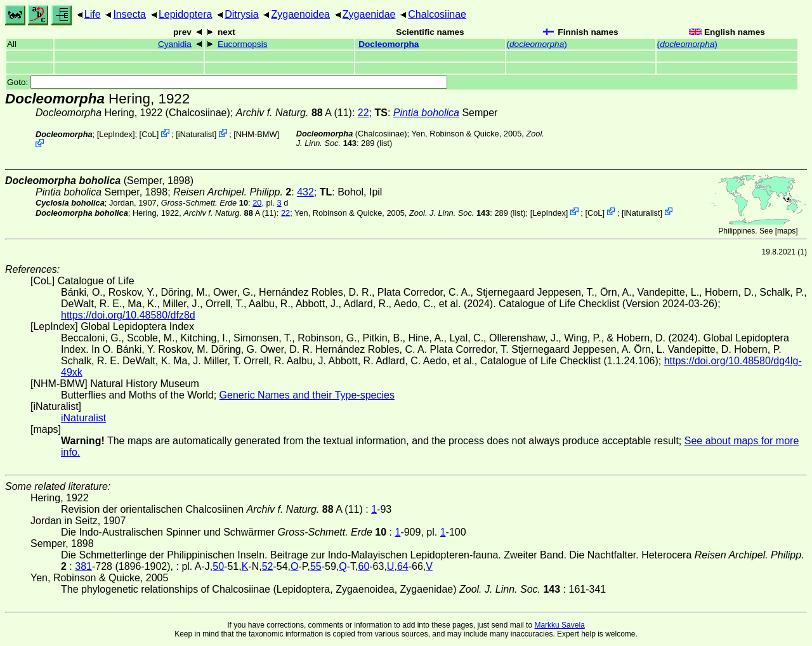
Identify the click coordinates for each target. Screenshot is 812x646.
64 (403, 566)
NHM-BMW (257, 134)
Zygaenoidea (300, 14)
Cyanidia (175, 44)
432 (305, 192)
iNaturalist (196, 134)
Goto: (227, 82)
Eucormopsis (243, 44)
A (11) (294, 113)
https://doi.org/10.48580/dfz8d (128, 315)
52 (268, 566)
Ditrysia (241, 14)
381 (83, 566)
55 (316, 566)
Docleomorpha (389, 44)
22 (363, 113)
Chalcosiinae (437, 14)
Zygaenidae (369, 14)
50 (218, 566)
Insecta (129, 14)
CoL (149, 134)
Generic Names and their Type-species (307, 395)
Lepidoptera (186, 14)
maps (786, 231)
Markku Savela (559, 625)
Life (93, 14)
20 (257, 203)
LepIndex (116, 134)
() (537, 44)
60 (363, 566)
